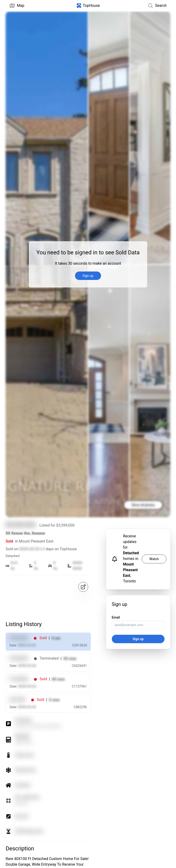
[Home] (88, 6)
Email (116, 617)
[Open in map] (83, 587)
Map (17, 6)
